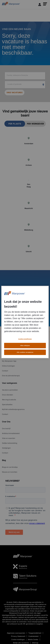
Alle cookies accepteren (25, 352)
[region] (25, 322)
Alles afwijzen (25, 345)
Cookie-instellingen (25, 339)
